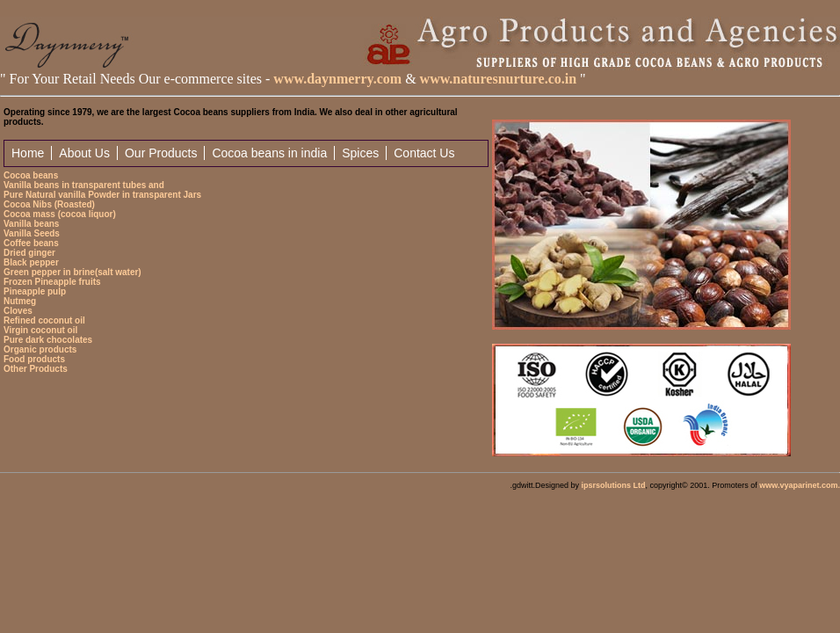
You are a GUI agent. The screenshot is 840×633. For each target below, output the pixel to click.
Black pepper (31, 262)
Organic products (40, 349)
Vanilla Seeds (32, 233)
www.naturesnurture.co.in (499, 79)
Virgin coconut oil (40, 330)
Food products (34, 359)
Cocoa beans (31, 175)
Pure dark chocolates (48, 340)
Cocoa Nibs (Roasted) (49, 204)
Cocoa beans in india (269, 153)
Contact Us (424, 153)
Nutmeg (20, 301)
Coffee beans (31, 243)
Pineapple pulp (35, 291)
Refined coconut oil (44, 320)
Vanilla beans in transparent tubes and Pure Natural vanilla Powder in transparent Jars (102, 190)
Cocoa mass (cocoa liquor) (60, 214)
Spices (360, 153)
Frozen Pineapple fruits (52, 282)
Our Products (161, 153)
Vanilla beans (31, 224)
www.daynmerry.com (336, 79)
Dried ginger (29, 253)
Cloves (18, 311)
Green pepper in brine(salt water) (72, 272)
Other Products (36, 369)
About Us (84, 153)
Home (28, 153)
